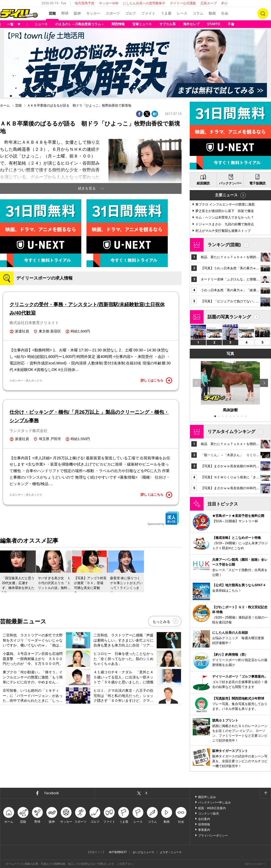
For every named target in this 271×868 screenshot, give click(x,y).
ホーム (5, 105)
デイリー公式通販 (183, 3)
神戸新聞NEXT (118, 852)
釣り (225, 3)
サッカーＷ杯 (109, 3)
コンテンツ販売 (209, 813)
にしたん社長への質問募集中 (144, 3)
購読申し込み (207, 797)
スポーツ (113, 13)
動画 (212, 13)
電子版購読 (257, 183)
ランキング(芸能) (224, 245)
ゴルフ (130, 13)
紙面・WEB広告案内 (212, 808)
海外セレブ (191, 24)
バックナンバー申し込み (214, 802)
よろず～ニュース (171, 852)
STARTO (214, 24)
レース (182, 13)
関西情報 (118, 24)
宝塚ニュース (142, 24)
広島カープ (209, 3)
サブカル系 (167, 24)
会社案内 (204, 819)
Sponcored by (163, 518)
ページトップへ (265, 793)
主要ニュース (226, 195)
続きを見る (87, 188)
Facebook (52, 793)
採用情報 (204, 824)
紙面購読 (203, 183)
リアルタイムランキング (231, 432)
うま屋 (166, 13)
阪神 (77, 13)
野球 (65, 13)
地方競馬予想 (85, 3)
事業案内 (204, 830)
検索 (263, 14)
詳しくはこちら (156, 380)
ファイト (148, 13)
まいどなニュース (143, 852)
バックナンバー (230, 183)
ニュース (41, 24)
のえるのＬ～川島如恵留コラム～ (80, 24)
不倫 (231, 24)
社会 (225, 13)
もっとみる (161, 622)
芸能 (52, 13)
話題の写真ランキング (229, 317)
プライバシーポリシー (213, 835)
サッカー (93, 13)
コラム (198, 13)
